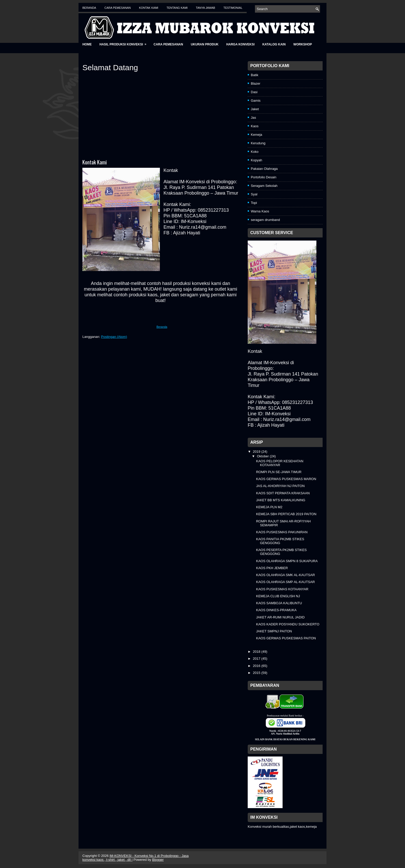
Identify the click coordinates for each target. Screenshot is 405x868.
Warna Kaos (260, 211)
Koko (255, 152)
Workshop (303, 44)
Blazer (256, 83)
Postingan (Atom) (114, 337)
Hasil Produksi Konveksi (124, 43)
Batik (255, 75)
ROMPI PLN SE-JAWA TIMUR (279, 472)
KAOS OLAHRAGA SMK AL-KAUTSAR (285, 575)
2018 (257, 652)
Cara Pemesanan (118, 8)
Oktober (263, 456)
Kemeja (256, 135)
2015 (257, 673)
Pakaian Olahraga (264, 169)
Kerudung (258, 143)
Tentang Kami (177, 8)
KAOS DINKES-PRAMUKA (276, 610)
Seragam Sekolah (264, 186)
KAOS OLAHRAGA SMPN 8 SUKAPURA (287, 561)
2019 (257, 452)
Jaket (255, 109)
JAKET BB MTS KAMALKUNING (281, 500)
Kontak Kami (149, 8)
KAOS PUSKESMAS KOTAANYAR (282, 589)
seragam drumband (265, 220)
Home (87, 44)
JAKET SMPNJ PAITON (274, 631)
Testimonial (233, 8)
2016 (257, 666)
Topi (254, 203)
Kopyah (256, 160)
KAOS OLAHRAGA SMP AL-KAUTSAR (285, 582)
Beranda (89, 8)
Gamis (256, 101)
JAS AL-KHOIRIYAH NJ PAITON (280, 486)
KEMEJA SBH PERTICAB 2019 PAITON (286, 514)
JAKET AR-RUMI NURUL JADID (280, 617)
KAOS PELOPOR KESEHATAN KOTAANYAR (280, 463)
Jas (253, 118)
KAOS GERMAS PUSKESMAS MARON (286, 479)
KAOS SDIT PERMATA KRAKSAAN (283, 493)
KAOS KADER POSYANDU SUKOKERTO (288, 624)
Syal (254, 194)
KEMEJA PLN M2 (269, 507)
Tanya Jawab (205, 8)
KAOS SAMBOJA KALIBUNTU (279, 603)
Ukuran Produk (205, 44)
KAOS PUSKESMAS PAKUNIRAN (282, 532)
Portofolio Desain (264, 177)
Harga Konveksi (240, 44)
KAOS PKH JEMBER (272, 568)
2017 (257, 659)
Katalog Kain (274, 44)
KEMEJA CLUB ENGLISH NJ (278, 596)
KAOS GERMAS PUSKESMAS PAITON (286, 638)
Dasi (254, 92)
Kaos (255, 126)
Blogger (158, 860)
